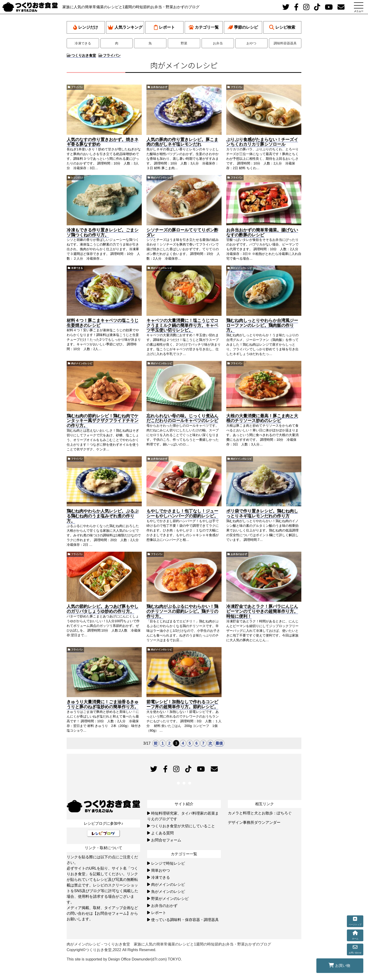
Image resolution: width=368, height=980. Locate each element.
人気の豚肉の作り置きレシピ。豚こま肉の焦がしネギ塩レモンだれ (182, 142)
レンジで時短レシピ (168, 863)
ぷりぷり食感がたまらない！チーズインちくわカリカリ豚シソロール (262, 142)
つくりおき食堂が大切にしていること (183, 826)
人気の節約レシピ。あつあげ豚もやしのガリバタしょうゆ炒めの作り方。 (103, 609)
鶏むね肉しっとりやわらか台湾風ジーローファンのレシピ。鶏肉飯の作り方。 (262, 325)
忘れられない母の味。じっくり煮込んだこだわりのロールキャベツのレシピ (182, 418)
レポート (164, 27)
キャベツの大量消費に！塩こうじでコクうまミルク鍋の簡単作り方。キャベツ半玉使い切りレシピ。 (182, 325)
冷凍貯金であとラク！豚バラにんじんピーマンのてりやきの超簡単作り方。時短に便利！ (262, 611)
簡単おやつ (161, 870)
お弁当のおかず (159, 87)
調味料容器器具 (285, 43)
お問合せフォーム (166, 840)
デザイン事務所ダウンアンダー (254, 822)
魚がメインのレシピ (168, 892)
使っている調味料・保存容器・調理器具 (185, 920)
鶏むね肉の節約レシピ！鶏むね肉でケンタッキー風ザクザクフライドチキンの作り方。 (103, 421)
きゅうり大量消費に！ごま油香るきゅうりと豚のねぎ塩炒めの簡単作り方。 (103, 704)
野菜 (184, 43)
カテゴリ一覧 (204, 27)
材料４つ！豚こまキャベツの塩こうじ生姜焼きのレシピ (103, 323)
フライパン (77, 87)
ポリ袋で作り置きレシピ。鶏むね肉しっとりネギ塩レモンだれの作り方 (262, 513)
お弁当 (218, 43)
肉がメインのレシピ (161, 178)
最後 (219, 743)
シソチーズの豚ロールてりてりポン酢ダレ (182, 232)
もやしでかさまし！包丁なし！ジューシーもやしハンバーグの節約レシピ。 (182, 513)
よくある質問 (162, 833)
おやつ (251, 43)
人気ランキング (125, 27)
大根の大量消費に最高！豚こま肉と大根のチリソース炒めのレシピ (262, 418)
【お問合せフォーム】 (112, 913)
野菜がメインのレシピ (170, 899)
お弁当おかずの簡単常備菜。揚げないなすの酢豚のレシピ (262, 232)
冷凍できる (83, 43)
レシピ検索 (282, 27)
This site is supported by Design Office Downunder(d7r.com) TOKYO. (124, 959)
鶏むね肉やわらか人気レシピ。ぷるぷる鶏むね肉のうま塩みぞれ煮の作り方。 (103, 516)
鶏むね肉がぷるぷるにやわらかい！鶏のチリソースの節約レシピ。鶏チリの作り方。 (182, 611)
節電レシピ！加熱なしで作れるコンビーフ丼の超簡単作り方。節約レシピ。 (182, 704)
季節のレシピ (243, 27)
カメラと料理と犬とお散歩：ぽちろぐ (260, 813)
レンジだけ (86, 27)
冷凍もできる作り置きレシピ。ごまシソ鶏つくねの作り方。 (103, 232)
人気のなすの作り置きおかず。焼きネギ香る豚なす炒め (103, 142)
